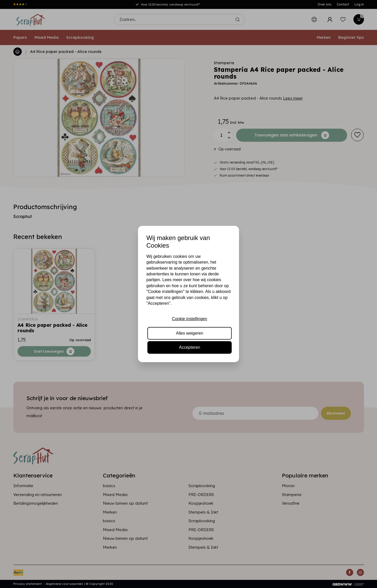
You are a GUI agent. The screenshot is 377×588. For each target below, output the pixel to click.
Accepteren (190, 347)
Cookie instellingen (190, 319)
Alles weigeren (190, 333)
